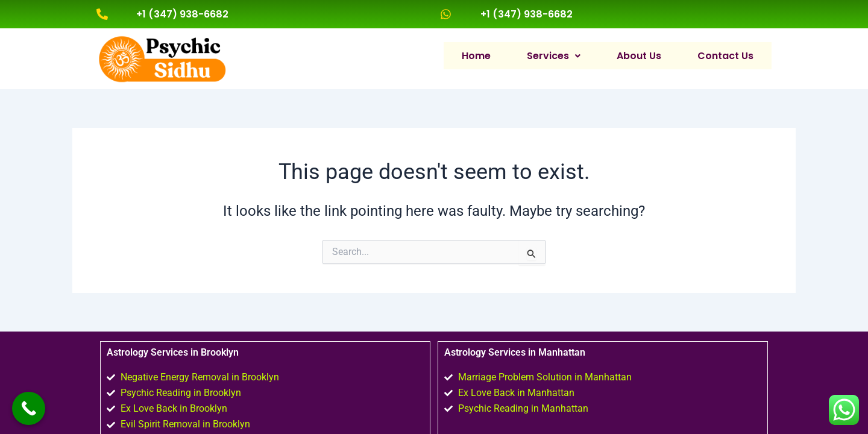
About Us (639, 55)
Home (476, 55)
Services (554, 55)
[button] (554, 55)
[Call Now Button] (29, 408)
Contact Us (725, 55)
